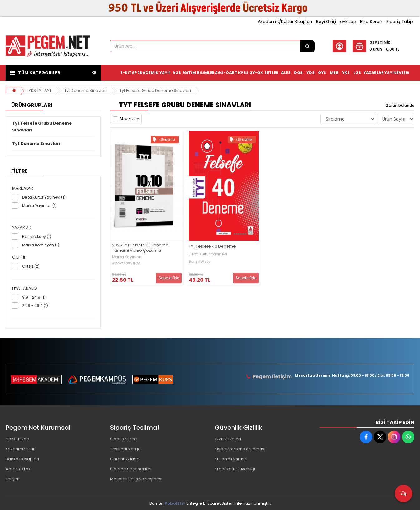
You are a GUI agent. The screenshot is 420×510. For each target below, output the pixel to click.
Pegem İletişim (272, 376)
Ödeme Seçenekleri (131, 469)
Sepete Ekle (169, 278)
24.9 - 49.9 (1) (35, 306)
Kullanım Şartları (231, 459)
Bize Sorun (371, 22)
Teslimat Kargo (125, 449)
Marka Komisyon (126, 263)
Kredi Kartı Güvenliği (235, 469)
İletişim (13, 479)
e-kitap (348, 22)
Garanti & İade (125, 459)
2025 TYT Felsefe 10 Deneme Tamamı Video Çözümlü (140, 248)
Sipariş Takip (400, 22)
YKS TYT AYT (40, 90)
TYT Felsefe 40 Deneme (212, 247)
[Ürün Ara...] (307, 46)
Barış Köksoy (200, 262)
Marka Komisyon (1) (41, 245)
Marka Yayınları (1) (39, 206)
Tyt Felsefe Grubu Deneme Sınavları (155, 90)
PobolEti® (175, 503)
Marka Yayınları (127, 257)
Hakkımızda (17, 439)
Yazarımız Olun (21, 449)
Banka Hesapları (22, 459)
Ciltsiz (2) (31, 266)
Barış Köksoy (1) (37, 237)
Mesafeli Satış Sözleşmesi (136, 479)
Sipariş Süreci (124, 439)
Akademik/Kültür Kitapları (285, 22)
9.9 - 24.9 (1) (34, 297)
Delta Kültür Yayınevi (208, 254)
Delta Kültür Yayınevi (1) (44, 197)
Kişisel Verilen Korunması (240, 449)
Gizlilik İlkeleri (228, 439)
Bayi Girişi (326, 22)
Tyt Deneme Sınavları (85, 90)
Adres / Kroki (19, 469)
